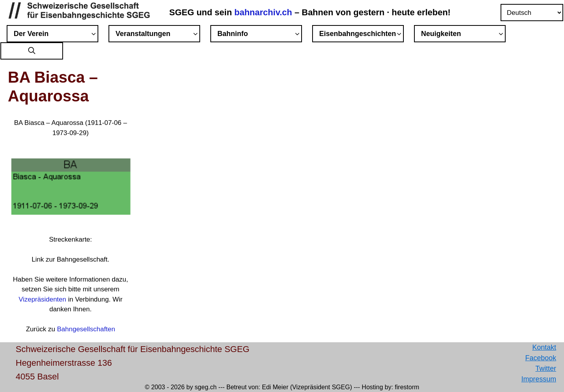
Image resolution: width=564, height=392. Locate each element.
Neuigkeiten (463, 35)
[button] (32, 51)
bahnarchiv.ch (264, 12)
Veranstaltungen (158, 35)
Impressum (539, 379)
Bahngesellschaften (86, 329)
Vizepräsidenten (42, 299)
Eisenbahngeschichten (362, 35)
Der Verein (56, 35)
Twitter (546, 369)
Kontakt (544, 347)
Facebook (541, 358)
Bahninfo (260, 35)
